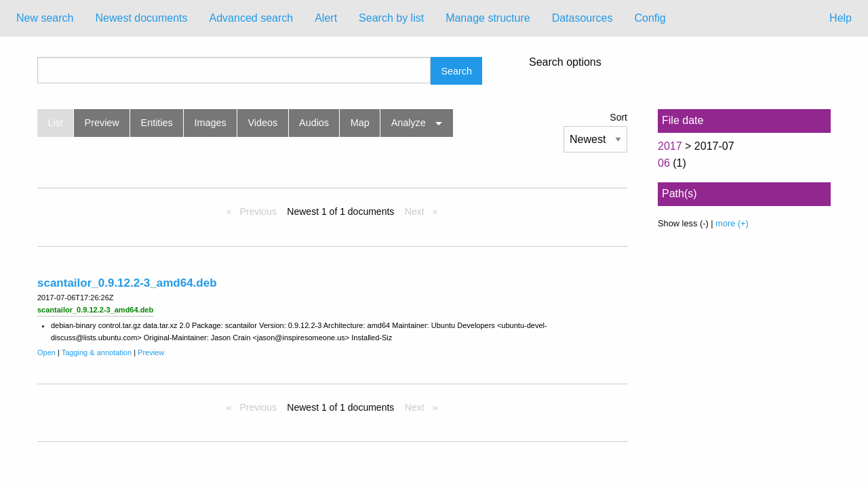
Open (46, 352)
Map (360, 123)
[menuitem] (45, 18)
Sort (618, 117)
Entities (157, 123)
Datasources (583, 18)
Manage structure (488, 18)
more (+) (732, 223)
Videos (263, 123)
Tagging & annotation (97, 352)
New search (45, 18)
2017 (670, 146)
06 (664, 163)
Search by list (391, 18)
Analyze (409, 123)
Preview (102, 123)
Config (650, 18)
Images (211, 123)
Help (841, 18)
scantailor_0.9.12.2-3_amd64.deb (127, 283)
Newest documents (141, 18)
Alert (326, 18)
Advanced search (252, 18)
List (55, 123)
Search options (565, 62)
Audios (314, 123)
